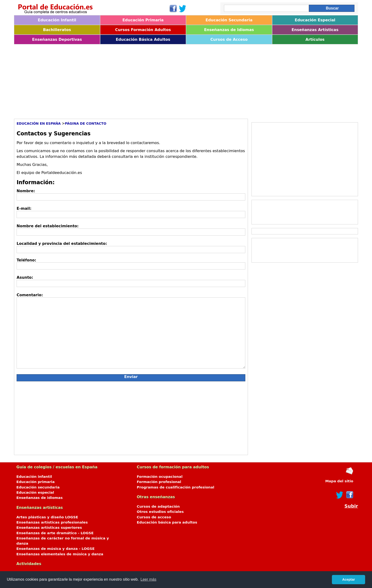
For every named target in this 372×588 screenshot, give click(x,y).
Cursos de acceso (154, 517)
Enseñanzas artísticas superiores (49, 528)
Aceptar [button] (349, 579)
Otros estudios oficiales (160, 512)
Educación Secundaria (229, 20)
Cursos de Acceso (229, 39)
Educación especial (35, 492)
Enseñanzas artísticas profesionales (52, 522)
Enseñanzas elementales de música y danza (60, 554)
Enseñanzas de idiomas (40, 498)
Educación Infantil (57, 20)
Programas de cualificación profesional (176, 487)
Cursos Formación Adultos (143, 30)
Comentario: (30, 295)
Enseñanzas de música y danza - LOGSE (56, 549)
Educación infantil (34, 477)
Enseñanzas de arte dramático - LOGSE (55, 533)
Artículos (315, 39)
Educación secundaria (38, 487)
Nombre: (26, 191)
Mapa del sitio (339, 481)
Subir (351, 506)
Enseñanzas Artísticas (315, 30)
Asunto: (25, 277)
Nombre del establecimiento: (48, 226)
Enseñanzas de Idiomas (229, 30)
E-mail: (24, 208)
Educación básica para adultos (167, 522)
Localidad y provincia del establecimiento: (62, 244)
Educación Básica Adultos (143, 39)
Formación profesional (159, 482)
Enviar (131, 377)
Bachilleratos (57, 30)
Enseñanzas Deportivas (57, 39)
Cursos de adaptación (158, 506)
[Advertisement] (156, 80)
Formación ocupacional (160, 477)
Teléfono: (26, 260)
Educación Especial (315, 20)
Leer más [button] (148, 579)
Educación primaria (35, 482)
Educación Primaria (143, 20)
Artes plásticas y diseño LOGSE (47, 517)
